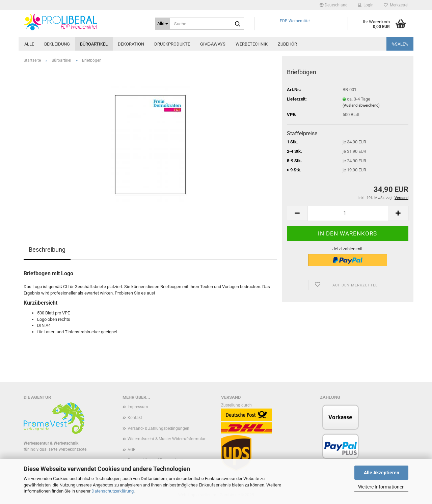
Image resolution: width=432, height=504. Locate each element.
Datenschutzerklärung (113, 491)
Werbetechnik (252, 44)
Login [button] (366, 5)
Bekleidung (57, 44)
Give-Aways (213, 44)
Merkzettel (396, 5)
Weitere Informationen (381, 487)
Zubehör (287, 44)
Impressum (138, 407)
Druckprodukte (172, 44)
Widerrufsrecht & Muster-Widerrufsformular (167, 439)
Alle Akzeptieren (382, 473)
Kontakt (135, 418)
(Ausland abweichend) (361, 105)
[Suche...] (163, 24)
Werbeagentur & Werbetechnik (51, 443)
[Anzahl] (348, 213)
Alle (29, 44)
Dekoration (131, 44)
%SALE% (400, 44)
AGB (131, 450)
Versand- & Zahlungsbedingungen (158, 428)
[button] (334, 5)
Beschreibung (47, 249)
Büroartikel (94, 44)
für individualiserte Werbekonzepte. (56, 449)
